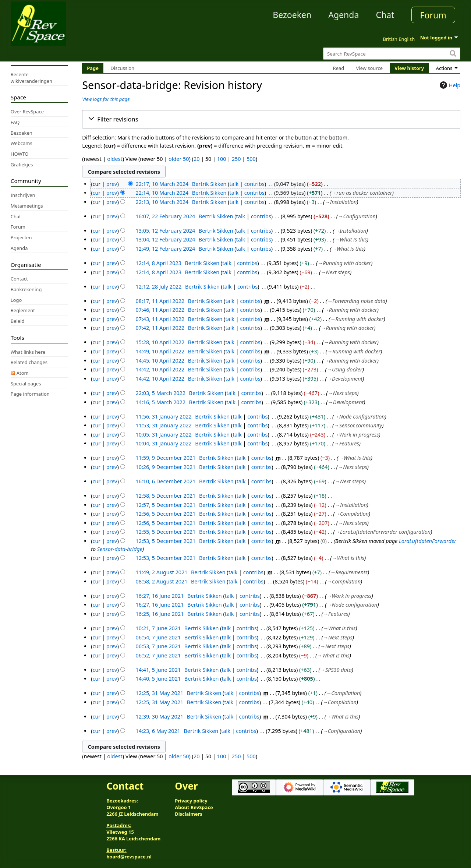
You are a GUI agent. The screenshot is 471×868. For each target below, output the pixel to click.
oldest (115, 159)
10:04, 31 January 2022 (163, 443)
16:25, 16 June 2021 (160, 614)
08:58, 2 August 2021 (161, 581)
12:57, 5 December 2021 (165, 505)
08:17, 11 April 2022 (160, 301)
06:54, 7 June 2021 (158, 637)
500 (251, 159)
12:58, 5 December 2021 (165, 496)
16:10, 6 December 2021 (165, 481)
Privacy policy (191, 801)
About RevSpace (194, 807)
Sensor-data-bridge (120, 549)
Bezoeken (292, 15)
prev (112, 184)
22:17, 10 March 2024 (162, 184)
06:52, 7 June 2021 (158, 655)
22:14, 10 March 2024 (162, 193)
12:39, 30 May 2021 (159, 717)
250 (236, 159)
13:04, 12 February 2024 (165, 239)
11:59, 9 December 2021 (165, 458)
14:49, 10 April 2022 (160, 351)
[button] (271, 119)
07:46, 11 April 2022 (160, 310)
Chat (385, 15)
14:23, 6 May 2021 (158, 731)
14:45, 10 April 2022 (160, 361)
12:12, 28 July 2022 (158, 287)
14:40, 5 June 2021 (158, 679)
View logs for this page (106, 99)
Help (449, 85)
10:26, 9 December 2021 (165, 467)
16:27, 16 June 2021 (160, 596)
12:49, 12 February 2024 (165, 249)
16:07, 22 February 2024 (165, 216)
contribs (254, 184)
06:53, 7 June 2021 (158, 646)
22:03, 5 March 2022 (160, 393)
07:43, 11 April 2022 (160, 319)
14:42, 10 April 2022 (160, 369)
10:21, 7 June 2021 (158, 628)
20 (196, 159)
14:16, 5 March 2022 (160, 402)
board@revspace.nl (129, 857)
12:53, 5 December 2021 (165, 541)
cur (97, 193)
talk (234, 184)
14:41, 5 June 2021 (158, 670)
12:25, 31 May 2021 (159, 693)
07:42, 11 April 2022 (160, 328)
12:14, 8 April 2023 (158, 263)
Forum (433, 15)
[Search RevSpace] (392, 54)
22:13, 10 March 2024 (162, 202)
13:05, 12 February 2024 (165, 231)
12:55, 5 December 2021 (165, 532)
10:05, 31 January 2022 (163, 435)
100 (222, 159)
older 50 (179, 159)
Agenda (343, 15)
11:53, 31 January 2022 (163, 425)
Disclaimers (189, 814)
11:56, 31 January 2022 (163, 417)
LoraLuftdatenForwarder (428, 541)
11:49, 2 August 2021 (161, 572)
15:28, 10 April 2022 (160, 342)
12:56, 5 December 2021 (165, 514)
